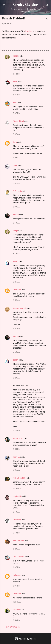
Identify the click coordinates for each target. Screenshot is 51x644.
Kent (15, 103)
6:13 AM (17, 512)
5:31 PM (17, 95)
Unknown (17, 290)
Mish (15, 82)
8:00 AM (17, 207)
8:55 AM (17, 300)
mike (15, 165)
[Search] (47, 6)
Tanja (15, 56)
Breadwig (17, 520)
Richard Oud (18, 121)
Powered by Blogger (26, 639)
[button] (47, 19)
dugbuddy (17, 496)
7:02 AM (17, 183)
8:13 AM (17, 223)
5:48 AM (17, 549)
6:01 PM (17, 586)
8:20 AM (17, 378)
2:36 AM (17, 470)
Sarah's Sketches (26, 5)
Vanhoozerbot (20, 308)
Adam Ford (18, 438)
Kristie (16, 215)
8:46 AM (17, 282)
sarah (16, 261)
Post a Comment (13, 627)
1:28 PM (17, 431)
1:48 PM (17, 449)
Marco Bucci (19, 541)
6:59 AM (17, 158)
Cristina (16, 610)
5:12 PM (17, 74)
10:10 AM (17, 602)
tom (15, 142)
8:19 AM (17, 254)
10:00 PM (17, 488)
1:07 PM (17, 567)
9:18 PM (17, 533)
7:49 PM (17, 620)
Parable (29, 31)
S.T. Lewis (17, 191)
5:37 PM (17, 113)
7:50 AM (17, 352)
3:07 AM (17, 134)
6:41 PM (17, 329)
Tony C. (16, 457)
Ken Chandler (19, 478)
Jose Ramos (19, 557)
